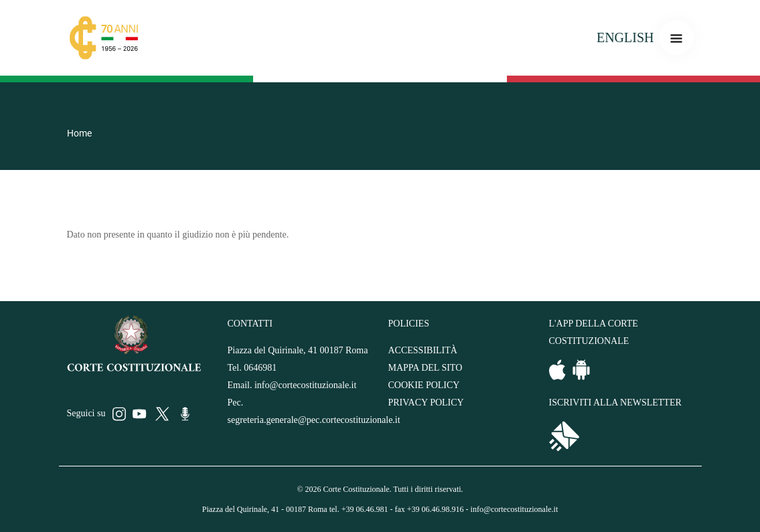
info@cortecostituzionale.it (305, 385)
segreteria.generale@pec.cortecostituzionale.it (314, 420)
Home (79, 133)
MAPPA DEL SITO (426, 368)
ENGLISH (625, 37)
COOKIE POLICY (424, 385)
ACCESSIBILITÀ (423, 350)
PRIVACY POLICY (426, 403)
